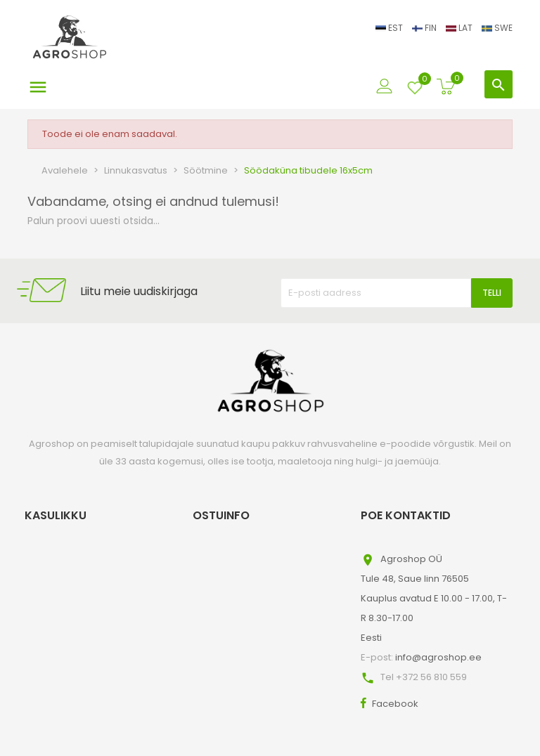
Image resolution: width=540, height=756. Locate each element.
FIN (425, 28)
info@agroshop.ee (438, 657)
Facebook (395, 704)
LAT (460, 28)
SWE (497, 28)
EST (390, 28)
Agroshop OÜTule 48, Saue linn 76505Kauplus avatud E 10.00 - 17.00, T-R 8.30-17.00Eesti (434, 598)
